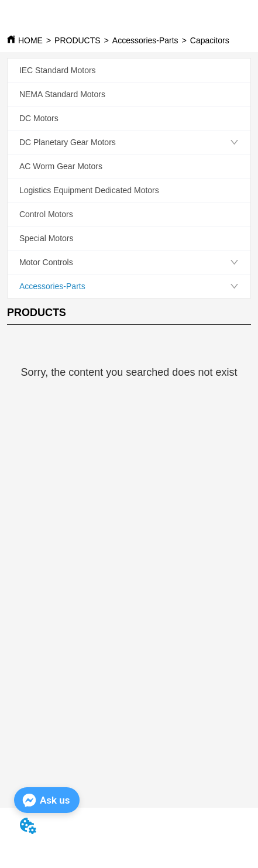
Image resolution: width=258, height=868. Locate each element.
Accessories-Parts (145, 40)
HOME (30, 40)
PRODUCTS (78, 40)
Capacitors (210, 40)
